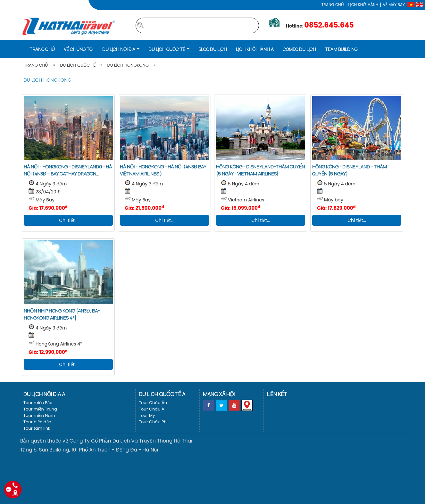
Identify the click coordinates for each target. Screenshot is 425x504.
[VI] (411, 5)
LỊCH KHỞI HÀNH (363, 5)
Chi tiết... (68, 220)
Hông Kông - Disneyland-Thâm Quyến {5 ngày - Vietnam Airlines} (260, 170)
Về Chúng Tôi (79, 49)
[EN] (420, 5)
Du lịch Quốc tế (78, 65)
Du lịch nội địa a (44, 394)
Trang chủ (333, 5)
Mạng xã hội (219, 394)
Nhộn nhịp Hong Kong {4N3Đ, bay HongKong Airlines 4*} (62, 314)
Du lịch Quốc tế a (162, 394)
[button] (121, 49)
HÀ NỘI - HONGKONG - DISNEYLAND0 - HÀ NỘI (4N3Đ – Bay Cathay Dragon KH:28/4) (68, 174)
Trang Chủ (36, 65)
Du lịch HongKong (128, 65)
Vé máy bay (394, 5)
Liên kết (277, 394)
